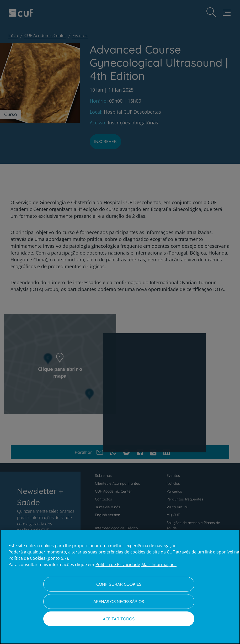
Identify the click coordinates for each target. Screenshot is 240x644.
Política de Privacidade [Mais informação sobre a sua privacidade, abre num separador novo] (118, 564)
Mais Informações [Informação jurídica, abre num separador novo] (159, 564)
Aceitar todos (119, 619)
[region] (120, 587)
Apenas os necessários (119, 601)
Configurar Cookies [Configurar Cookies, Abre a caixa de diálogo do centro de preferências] (119, 584)
